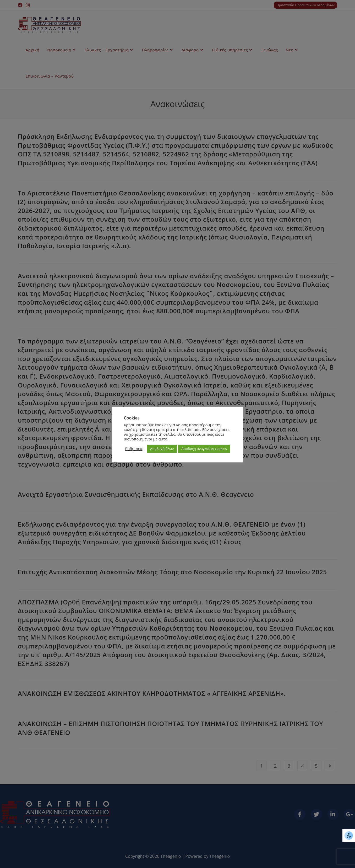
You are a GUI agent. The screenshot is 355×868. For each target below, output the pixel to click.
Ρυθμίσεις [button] (134, 449)
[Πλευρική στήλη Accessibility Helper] (349, 836)
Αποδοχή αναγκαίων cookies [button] (204, 449)
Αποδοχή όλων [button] (162, 449)
